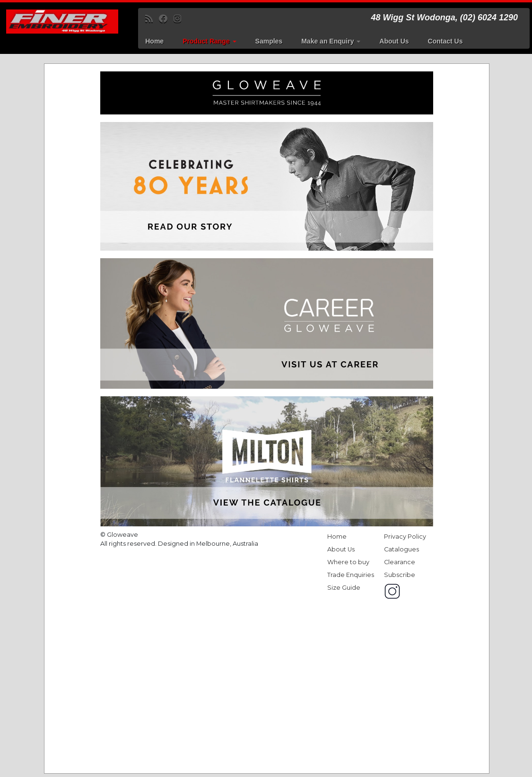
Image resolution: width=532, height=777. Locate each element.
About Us (394, 41)
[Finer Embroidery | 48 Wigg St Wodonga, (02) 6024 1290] (62, 22)
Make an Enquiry (331, 41)
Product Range (209, 41)
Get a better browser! (267, 419)
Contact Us (445, 41)
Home (154, 41)
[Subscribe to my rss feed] (152, 19)
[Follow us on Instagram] (180, 19)
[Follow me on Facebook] (166, 19)
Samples (269, 41)
